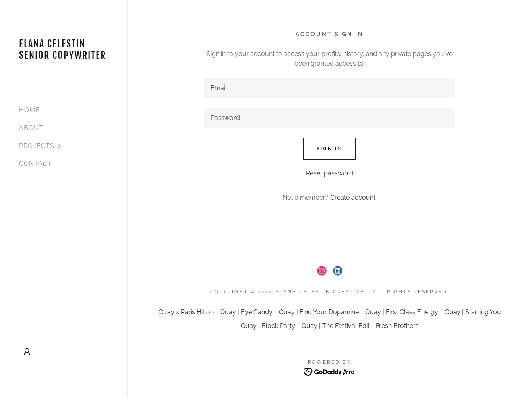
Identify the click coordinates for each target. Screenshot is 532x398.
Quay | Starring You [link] (473, 312)
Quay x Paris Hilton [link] (186, 312)
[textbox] (330, 88)
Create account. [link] (353, 197)
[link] (64, 57)
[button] (73, 146)
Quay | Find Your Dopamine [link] (319, 312)
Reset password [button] (330, 173)
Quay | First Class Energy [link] (402, 312)
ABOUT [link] (31, 128)
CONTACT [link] (36, 164)
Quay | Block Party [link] (268, 326)
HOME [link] (29, 110)
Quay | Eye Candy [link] (246, 312)
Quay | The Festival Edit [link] (336, 326)
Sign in (329, 149)
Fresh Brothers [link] (397, 326)
